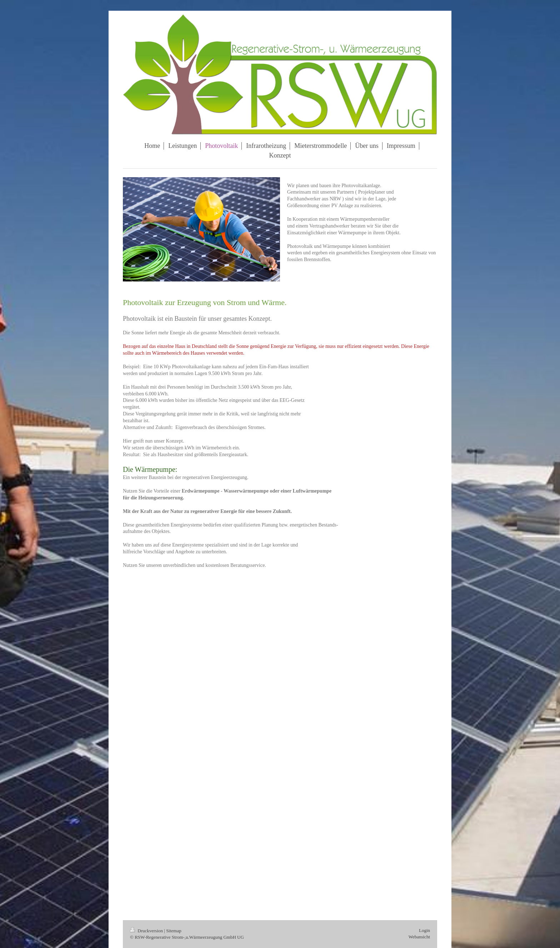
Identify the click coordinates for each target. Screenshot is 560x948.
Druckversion (147, 931)
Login (424, 930)
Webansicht (419, 937)
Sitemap (174, 931)
